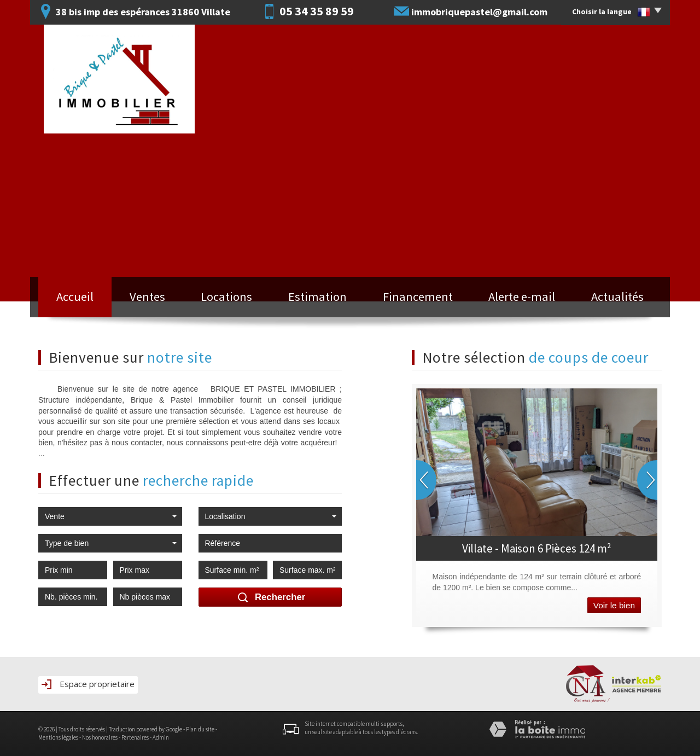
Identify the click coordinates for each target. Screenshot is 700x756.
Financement (418, 296)
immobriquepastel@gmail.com (479, 12)
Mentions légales (58, 737)
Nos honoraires (100, 737)
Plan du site (200, 729)
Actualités (617, 296)
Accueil (75, 296)
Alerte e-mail (522, 296)
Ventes (147, 296)
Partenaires (135, 737)
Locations (226, 296)
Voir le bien (614, 605)
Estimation (317, 296)
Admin (161, 737)
